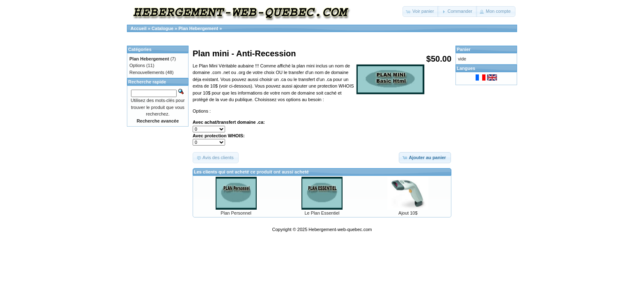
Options (137, 65)
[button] (421, 12)
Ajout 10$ (408, 213)
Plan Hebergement (199, 28)
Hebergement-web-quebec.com (340, 229)
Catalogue (162, 28)
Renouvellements (147, 72)
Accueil (139, 28)
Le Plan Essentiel (322, 213)
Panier (464, 49)
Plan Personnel (236, 213)
